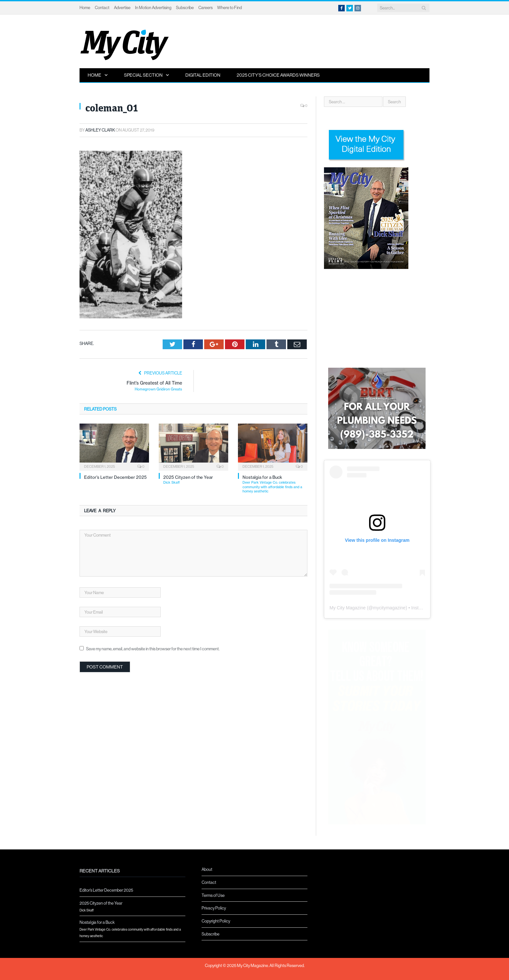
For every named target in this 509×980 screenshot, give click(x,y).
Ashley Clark (100, 130)
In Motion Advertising (153, 7)
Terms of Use (213, 895)
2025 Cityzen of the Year (196, 480)
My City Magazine (348, 608)
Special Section (143, 75)
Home (85, 7)
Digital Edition (203, 75)
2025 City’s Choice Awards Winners (278, 75)
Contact (102, 7)
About (207, 869)
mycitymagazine (389, 608)
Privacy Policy (214, 908)
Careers (205, 7)
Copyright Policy (216, 921)
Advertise (122, 7)
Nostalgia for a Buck (275, 484)
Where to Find (230, 7)
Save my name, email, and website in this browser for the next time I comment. (153, 649)
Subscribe (185, 7)
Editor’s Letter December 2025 (115, 477)
